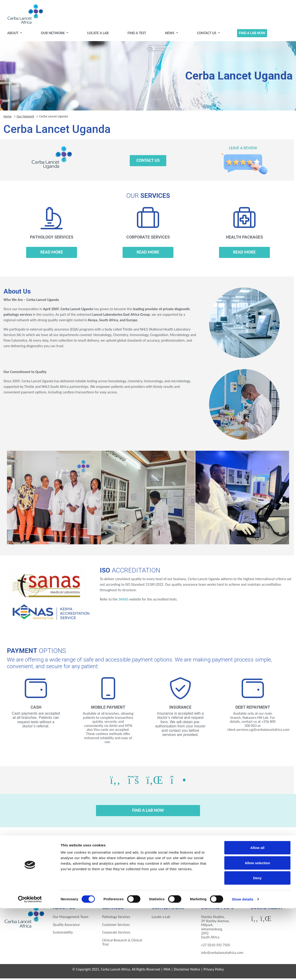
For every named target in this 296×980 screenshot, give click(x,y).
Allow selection (257, 935)
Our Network (56, 35)
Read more (52, 254)
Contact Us (206, 35)
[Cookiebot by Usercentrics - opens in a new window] (30, 971)
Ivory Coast (219, 870)
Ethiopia (112, 870)
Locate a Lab (99, 35)
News (170, 35)
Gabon (148, 870)
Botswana (41, 870)
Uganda (184, 883)
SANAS (123, 601)
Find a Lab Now (250, 35)
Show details (243, 971)
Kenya (255, 870)
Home (8, 118)
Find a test (137, 35)
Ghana (184, 870)
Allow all (257, 919)
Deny (257, 950)
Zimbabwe (255, 883)
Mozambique (41, 883)
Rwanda (112, 883)
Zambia (219, 883)
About (17, 35)
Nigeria (77, 883)
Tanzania (148, 883)
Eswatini (77, 870)
